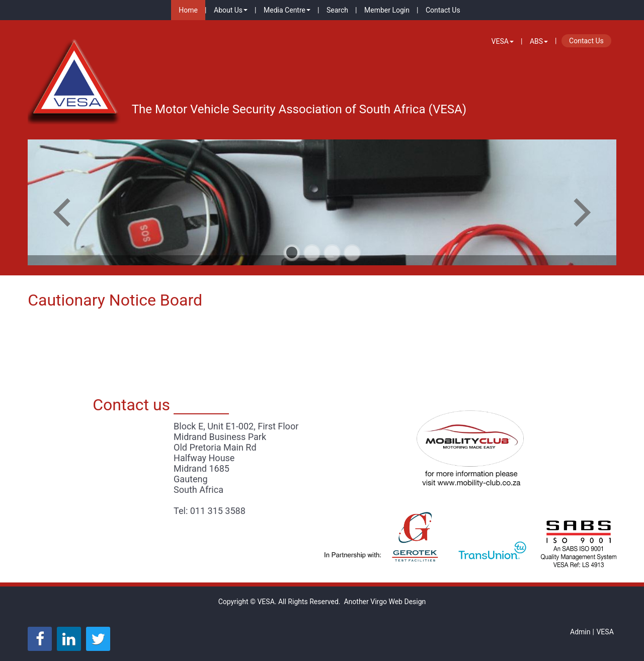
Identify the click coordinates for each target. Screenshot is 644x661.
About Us (231, 10)
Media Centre (287, 10)
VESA (503, 41)
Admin (580, 632)
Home (188, 10)
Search (337, 10)
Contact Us (443, 10)
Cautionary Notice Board (115, 300)
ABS (539, 41)
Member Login (387, 10)
